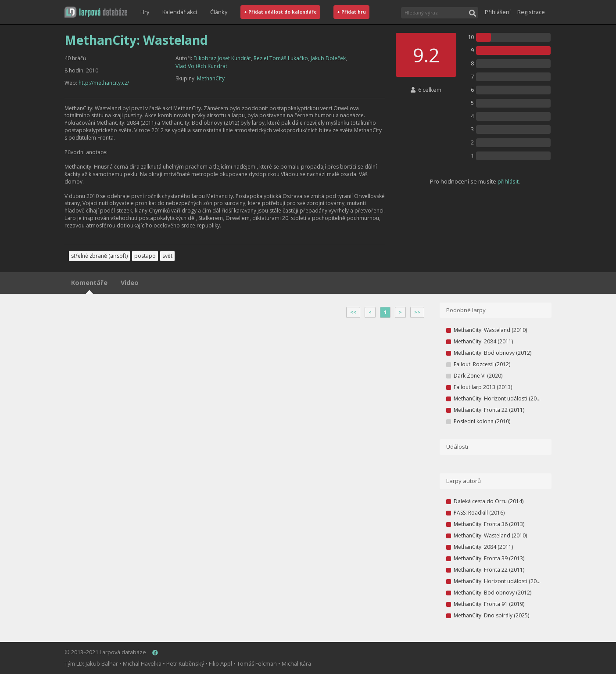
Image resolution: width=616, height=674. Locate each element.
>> (417, 312)
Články (219, 12)
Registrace (531, 12)
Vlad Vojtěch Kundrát (201, 66)
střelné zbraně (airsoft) (99, 256)
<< (353, 312)
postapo (145, 256)
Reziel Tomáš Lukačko (281, 58)
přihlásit (508, 181)
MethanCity (211, 78)
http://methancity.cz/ (104, 83)
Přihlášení (498, 12)
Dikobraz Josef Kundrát (222, 58)
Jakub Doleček (328, 58)
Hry (145, 12)
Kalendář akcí (180, 12)
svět (167, 256)
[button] (96, 12)
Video (130, 283)
